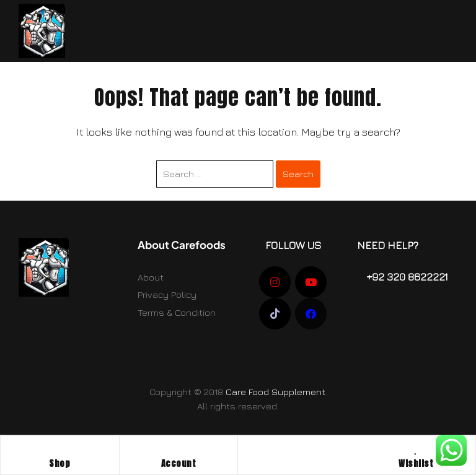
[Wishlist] (416, 448)
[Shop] (59, 448)
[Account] (178, 448)
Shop (59, 464)
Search (298, 174)
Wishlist (416, 464)
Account (179, 464)
